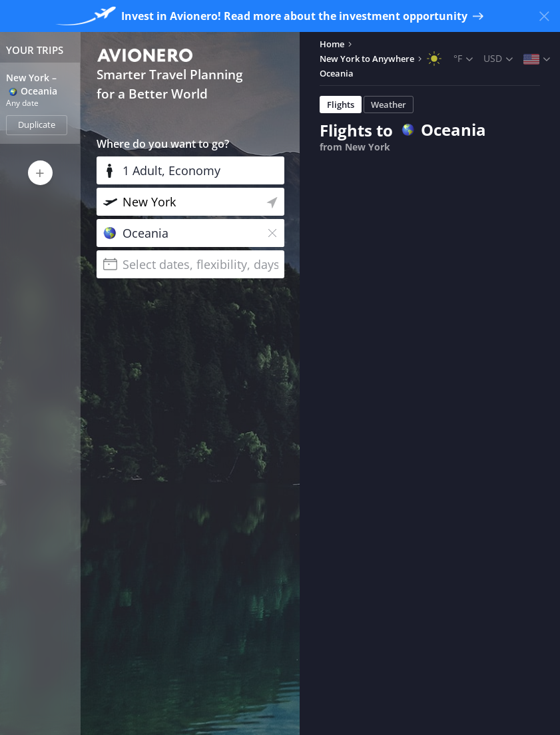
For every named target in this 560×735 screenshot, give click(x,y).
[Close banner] (544, 16)
